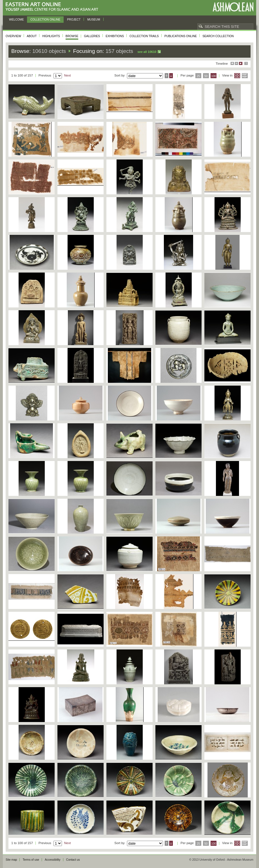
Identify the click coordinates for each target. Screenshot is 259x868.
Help (246, 63)
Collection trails (144, 36)
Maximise (232, 63)
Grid (237, 76)
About (32, 36)
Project (74, 20)
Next (68, 75)
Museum (94, 20)
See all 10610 (147, 52)
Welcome (16, 20)
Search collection (218, 36)
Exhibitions (115, 36)
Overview (13, 36)
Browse (72, 36)
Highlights (51, 36)
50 (206, 76)
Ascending (167, 76)
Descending (171, 76)
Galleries (92, 36)
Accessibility (53, 860)
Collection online (45, 20)
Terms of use (31, 860)
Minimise (236, 63)
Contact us (73, 860)
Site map (11, 860)
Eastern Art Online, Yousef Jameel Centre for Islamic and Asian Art (53, 7)
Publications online (181, 36)
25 (198, 76)
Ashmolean (233, 7)
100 (214, 76)
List (245, 76)
